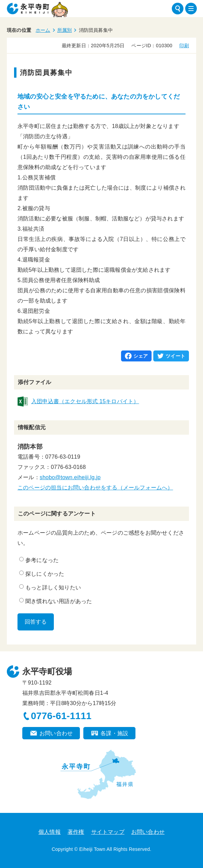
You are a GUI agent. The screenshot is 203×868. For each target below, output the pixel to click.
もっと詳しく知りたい (50, 587)
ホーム (43, 30)
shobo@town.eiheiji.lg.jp (70, 477)
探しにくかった (42, 574)
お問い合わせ (56, 733)
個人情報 (50, 832)
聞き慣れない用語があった (56, 601)
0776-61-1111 (61, 716)
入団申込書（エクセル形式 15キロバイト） (85, 401)
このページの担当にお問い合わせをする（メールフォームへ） (95, 488)
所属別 (65, 30)
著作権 (76, 832)
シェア (141, 356)
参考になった (39, 560)
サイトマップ (108, 832)
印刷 (184, 46)
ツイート (175, 356)
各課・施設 (114, 733)
